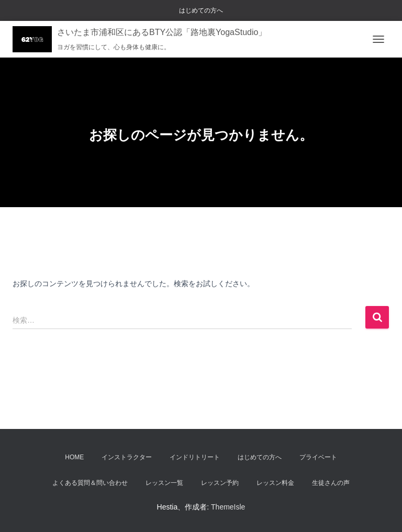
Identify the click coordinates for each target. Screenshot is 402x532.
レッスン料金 (275, 483)
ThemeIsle (228, 507)
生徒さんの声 (331, 483)
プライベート (318, 457)
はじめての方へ (201, 10)
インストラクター (127, 457)
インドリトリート (195, 457)
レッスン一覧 (164, 483)
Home (74, 457)
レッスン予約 (220, 483)
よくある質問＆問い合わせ (90, 483)
